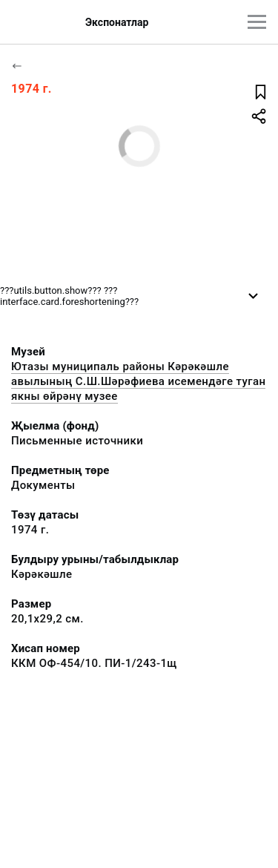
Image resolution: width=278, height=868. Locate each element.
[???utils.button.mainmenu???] (257, 22)
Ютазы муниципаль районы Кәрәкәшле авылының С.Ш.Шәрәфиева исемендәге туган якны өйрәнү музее (138, 381)
